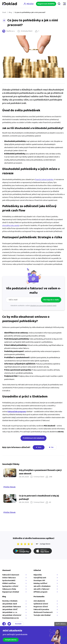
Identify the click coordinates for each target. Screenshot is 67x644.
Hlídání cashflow (9, 583)
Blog (10, 12)
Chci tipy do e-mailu (51, 300)
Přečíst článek (9, 487)
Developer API (39, 581)
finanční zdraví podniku (44, 180)
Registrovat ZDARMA (46, 4)
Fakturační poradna (41, 610)
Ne (52, 447)
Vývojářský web (40, 578)
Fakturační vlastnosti (11, 575)
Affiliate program (40, 592)
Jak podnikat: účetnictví (12, 615)
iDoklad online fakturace (10, 4)
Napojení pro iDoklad (11, 592)
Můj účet (30, 4)
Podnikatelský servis (11, 618)
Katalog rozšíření (40, 583)
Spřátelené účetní (41, 604)
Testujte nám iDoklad (42, 615)
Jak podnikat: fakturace (12, 607)
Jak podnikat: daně (10, 604)
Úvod (4, 12)
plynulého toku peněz (11, 226)
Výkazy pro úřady (9, 589)
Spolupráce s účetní (10, 586)
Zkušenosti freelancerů (43, 612)
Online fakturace (9, 578)
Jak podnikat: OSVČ (10, 610)
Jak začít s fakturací (41, 589)
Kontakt (18, 624)
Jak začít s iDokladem (42, 586)
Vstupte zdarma (11, 640)
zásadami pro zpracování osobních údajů (43, 306)
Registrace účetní (41, 607)
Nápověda (38, 575)
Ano (40, 447)
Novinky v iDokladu (10, 601)
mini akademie (39, 601)
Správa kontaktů (9, 581)
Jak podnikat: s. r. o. (10, 612)
